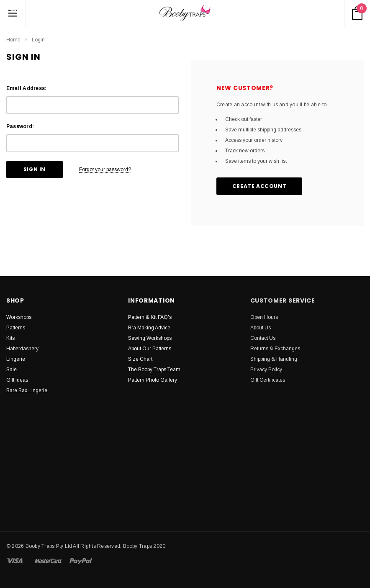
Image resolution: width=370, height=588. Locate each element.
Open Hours (264, 317)
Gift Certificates (268, 380)
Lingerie (16, 359)
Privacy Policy (266, 370)
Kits (10, 338)
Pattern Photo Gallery (153, 380)
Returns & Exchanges (275, 349)
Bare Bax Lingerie (27, 390)
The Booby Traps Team (154, 370)
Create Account (259, 186)
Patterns (16, 328)
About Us (261, 328)
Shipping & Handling (274, 359)
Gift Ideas (17, 380)
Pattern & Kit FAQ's (150, 317)
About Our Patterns (150, 349)
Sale (12, 370)
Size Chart (140, 359)
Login (38, 40)
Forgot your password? (105, 169)
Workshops (19, 317)
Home (13, 40)
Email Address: (26, 88)
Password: (20, 126)
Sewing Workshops (150, 338)
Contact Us (263, 338)
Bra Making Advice (149, 328)
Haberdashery (22, 349)
